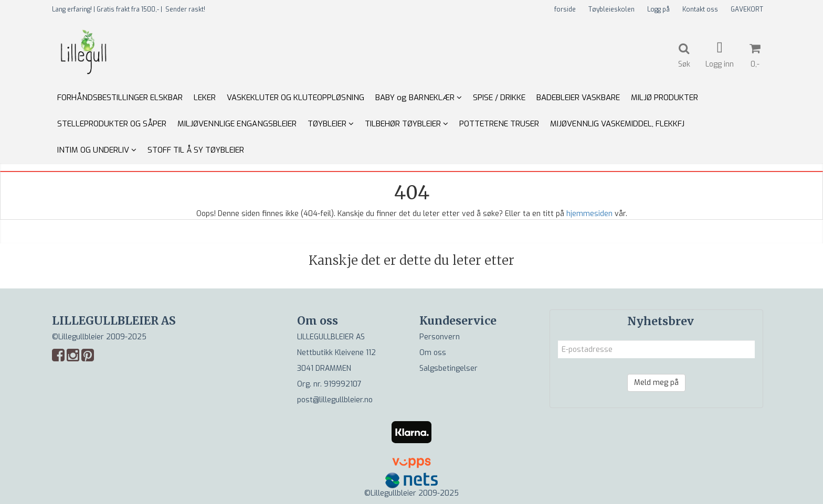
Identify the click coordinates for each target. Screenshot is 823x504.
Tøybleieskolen (611, 9)
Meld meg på (656, 383)
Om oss (433, 353)
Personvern (440, 337)
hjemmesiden (589, 214)
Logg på (658, 9)
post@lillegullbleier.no (335, 400)
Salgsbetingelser (449, 368)
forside (565, 9)
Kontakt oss (700, 9)
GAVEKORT (747, 9)
